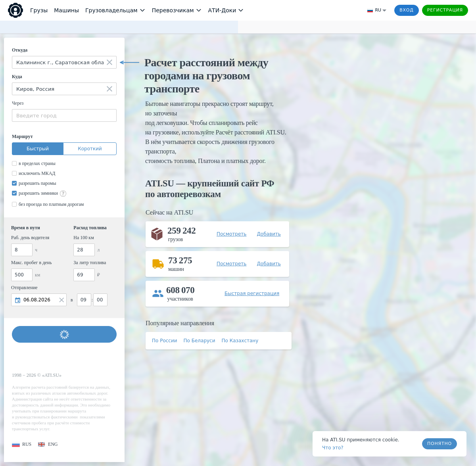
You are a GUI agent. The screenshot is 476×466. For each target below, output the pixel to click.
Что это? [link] (333, 448)
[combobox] (64, 62)
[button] (22, 444)
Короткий (90, 149)
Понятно (440, 444)
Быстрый (38, 149)
